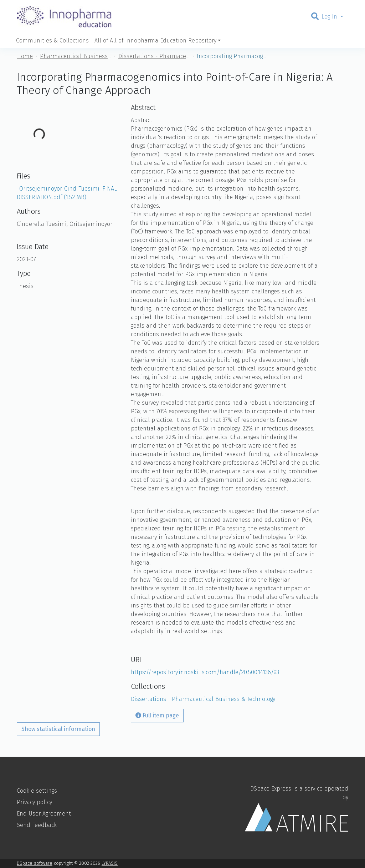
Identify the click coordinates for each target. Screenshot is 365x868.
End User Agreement (44, 814)
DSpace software (35, 863)
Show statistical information (58, 729)
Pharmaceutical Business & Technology (76, 56)
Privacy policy (34, 802)
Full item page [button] (157, 715)
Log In (330, 17)
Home (25, 56)
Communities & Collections (52, 41)
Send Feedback (37, 825)
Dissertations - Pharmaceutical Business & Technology (154, 56)
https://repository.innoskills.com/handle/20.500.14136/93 (205, 672)
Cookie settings (37, 791)
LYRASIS (110, 863)
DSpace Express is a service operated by (297, 808)
